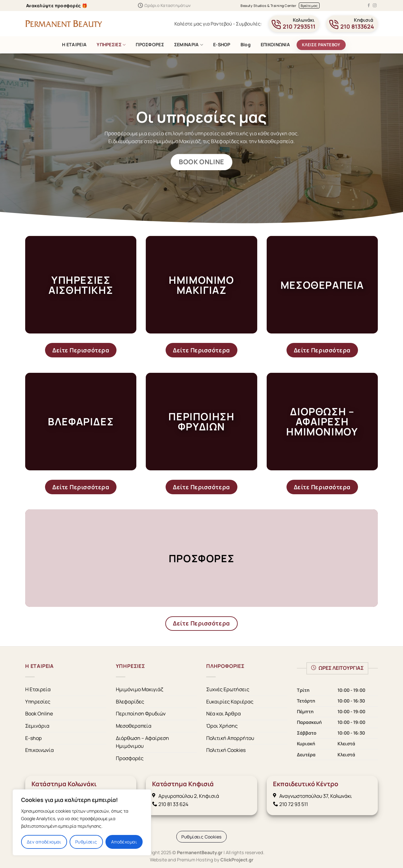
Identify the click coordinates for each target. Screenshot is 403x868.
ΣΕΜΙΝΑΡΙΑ (189, 45)
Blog (246, 45)
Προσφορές (130, 758)
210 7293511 (299, 26)
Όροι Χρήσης (222, 726)
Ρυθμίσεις (86, 842)
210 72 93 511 (290, 804)
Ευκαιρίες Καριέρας (230, 702)
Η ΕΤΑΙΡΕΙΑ (74, 45)
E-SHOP (222, 45)
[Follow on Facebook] (369, 6)
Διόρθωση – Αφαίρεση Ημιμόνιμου (142, 742)
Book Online (39, 714)
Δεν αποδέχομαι (44, 842)
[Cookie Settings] (201, 837)
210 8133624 (357, 26)
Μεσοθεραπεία (134, 726)
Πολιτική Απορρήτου (230, 738)
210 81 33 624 (173, 804)
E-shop (33, 738)
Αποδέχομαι (124, 842)
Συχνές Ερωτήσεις (228, 689)
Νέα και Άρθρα (224, 714)
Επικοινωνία (40, 750)
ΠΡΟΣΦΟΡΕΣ (150, 45)
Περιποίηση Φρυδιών (141, 714)
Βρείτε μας (309, 6)
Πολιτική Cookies (226, 750)
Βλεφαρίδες (130, 702)
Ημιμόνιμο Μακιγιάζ (139, 689)
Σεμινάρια (37, 726)
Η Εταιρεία (38, 689)
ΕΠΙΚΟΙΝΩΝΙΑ (275, 45)
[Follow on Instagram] (375, 6)
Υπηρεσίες (38, 702)
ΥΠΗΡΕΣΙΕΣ (111, 45)
